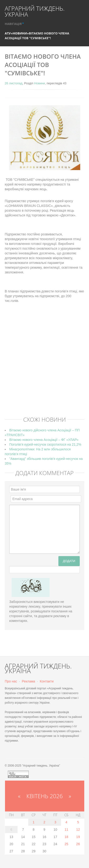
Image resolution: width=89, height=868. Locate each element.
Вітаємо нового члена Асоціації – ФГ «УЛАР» (44, 440)
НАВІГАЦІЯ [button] (14, 24)
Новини (20, 33)
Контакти (47, 681)
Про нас (11, 681)
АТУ (8, 33)
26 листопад (14, 83)
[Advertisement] (44, 367)
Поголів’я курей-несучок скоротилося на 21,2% (45, 444)
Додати (69, 561)
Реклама (28, 681)
